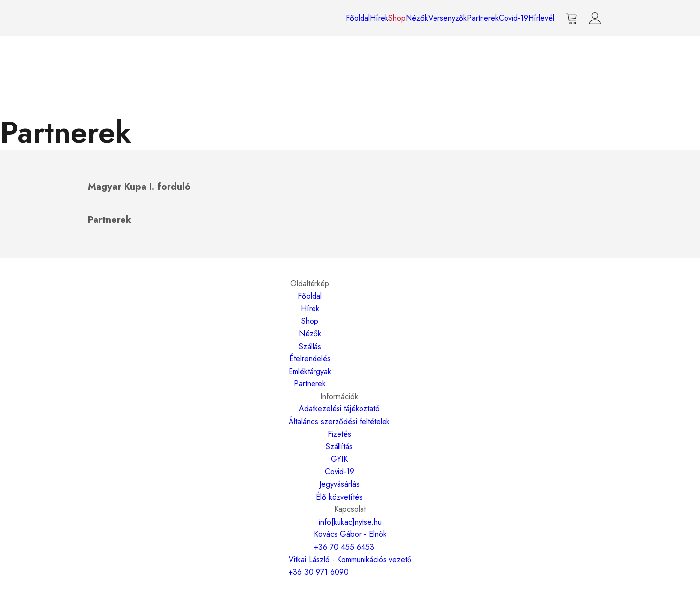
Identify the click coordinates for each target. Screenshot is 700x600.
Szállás (310, 346)
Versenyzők (447, 18)
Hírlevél (541, 18)
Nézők (417, 18)
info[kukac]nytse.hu (350, 522)
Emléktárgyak (310, 371)
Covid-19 (513, 18)
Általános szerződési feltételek (339, 421)
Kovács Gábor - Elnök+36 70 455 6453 (350, 540)
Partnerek (483, 18)
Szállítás (339, 446)
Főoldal (358, 18)
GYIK (339, 459)
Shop (397, 18)
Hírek (379, 18)
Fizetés (339, 434)
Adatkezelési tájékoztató (339, 409)
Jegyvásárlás (339, 484)
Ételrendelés (310, 359)
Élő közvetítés (339, 497)
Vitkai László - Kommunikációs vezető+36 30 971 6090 (350, 566)
